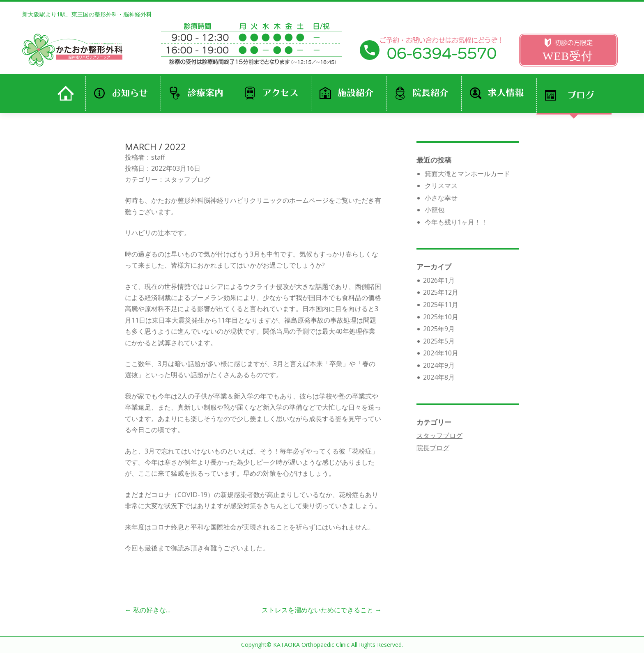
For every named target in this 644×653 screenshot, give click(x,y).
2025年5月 (439, 341)
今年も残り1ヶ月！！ (456, 222)
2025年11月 (441, 305)
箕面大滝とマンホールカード (467, 174)
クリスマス (441, 186)
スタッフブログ (187, 179)
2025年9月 (439, 329)
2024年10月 (441, 353)
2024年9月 (439, 365)
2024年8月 (439, 377)
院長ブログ (433, 448)
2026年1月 (439, 280)
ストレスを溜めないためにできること (322, 610)
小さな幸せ (441, 198)
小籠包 (435, 210)
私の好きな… (148, 610)
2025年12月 (441, 292)
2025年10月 (441, 317)
